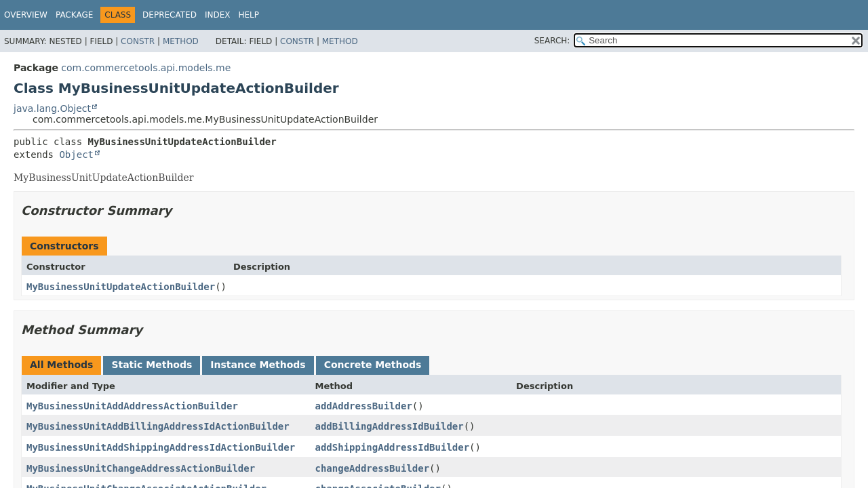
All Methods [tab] (61, 365)
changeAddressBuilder (373, 468)
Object (76, 155)
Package (74, 15)
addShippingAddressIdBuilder (393, 447)
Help (249, 15)
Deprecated (170, 15)
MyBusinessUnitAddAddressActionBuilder (132, 406)
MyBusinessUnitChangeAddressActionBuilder (141, 468)
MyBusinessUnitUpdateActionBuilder (121, 287)
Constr (138, 41)
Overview (26, 15)
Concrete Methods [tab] (373, 365)
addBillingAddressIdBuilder (390, 426)
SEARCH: (552, 41)
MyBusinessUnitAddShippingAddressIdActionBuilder (161, 447)
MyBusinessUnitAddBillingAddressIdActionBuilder (158, 426)
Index (218, 15)
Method (181, 41)
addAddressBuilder (364, 406)
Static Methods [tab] (152, 365)
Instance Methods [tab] (258, 365)
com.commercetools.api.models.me (146, 68)
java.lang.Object (52, 108)
